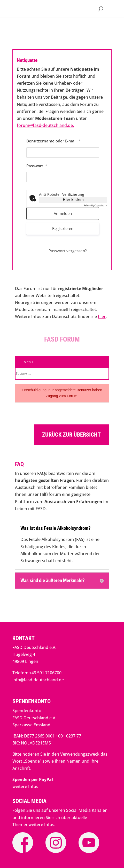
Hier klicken (73, 200)
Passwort (37, 166)
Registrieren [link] (63, 228)
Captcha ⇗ (95, 205)
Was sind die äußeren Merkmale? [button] (53, 581)
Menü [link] (27, 362)
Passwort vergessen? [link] (68, 251)
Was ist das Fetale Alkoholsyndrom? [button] (56, 528)
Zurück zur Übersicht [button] (71, 435)
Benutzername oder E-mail (53, 141)
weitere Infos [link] (25, 786)
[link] (33, 779)
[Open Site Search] (101, 9)
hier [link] (102, 316)
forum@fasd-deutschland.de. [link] (45, 125)
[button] (112, 9)
